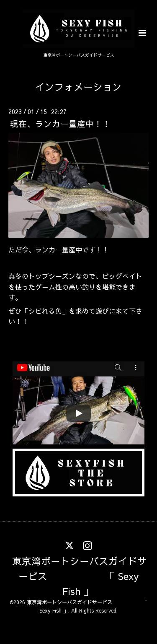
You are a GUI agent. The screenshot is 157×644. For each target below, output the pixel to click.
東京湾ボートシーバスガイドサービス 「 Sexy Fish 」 (80, 575)
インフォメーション (78, 87)
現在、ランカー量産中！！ (60, 123)
